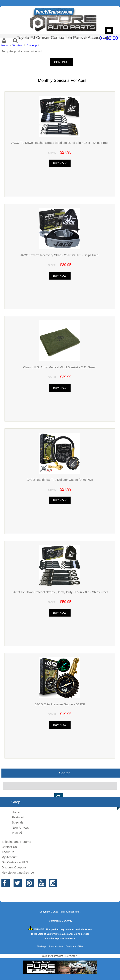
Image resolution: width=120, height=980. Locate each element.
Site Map (41, 946)
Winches (18, 45)
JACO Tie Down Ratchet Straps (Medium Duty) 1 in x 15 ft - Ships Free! (60, 143)
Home (5, 45)
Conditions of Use (74, 946)
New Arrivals (20, 828)
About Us (8, 852)
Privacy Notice (56, 946)
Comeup (32, 45)
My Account (9, 857)
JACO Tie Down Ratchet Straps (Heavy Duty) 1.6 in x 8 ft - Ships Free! (60, 592)
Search (65, 773)
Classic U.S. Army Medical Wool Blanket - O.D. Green (60, 367)
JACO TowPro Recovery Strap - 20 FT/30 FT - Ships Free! (60, 255)
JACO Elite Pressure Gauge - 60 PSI (60, 704)
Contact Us (9, 847)
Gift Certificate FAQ (15, 862)
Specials (18, 822)
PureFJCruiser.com (69, 912)
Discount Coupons (14, 867)
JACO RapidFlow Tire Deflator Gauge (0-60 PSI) (60, 480)
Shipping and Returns (16, 842)
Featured (18, 817)
